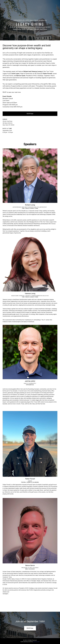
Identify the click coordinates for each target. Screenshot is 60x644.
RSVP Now (30, 114)
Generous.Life (36, 642)
